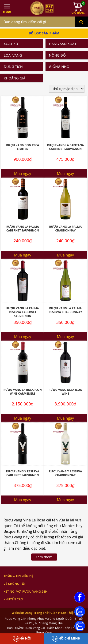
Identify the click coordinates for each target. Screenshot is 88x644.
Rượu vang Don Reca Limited (23, 147)
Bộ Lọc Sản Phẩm (44, 33)
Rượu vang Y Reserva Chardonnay (65, 473)
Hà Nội (22, 639)
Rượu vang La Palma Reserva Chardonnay (65, 310)
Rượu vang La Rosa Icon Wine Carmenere (23, 392)
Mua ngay (23, 173)
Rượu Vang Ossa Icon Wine (65, 392)
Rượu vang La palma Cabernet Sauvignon (23, 229)
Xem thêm (44, 557)
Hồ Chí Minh (66, 639)
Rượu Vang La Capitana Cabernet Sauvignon (65, 147)
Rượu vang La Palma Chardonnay (65, 229)
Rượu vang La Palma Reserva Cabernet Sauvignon (23, 312)
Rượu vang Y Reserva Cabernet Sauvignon (23, 473)
